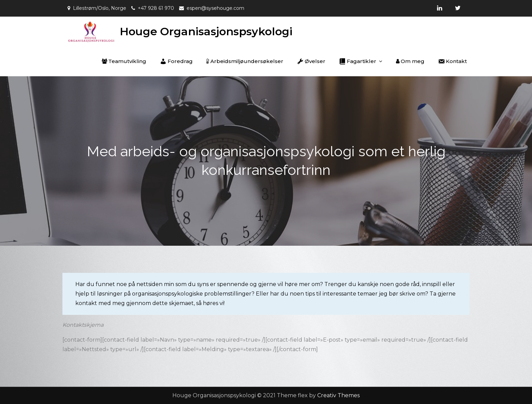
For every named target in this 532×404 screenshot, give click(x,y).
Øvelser (311, 61)
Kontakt (452, 61)
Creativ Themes (338, 395)
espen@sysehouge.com (215, 8)
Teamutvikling (124, 61)
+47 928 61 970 (156, 8)
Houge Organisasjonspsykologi (206, 31)
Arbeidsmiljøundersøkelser (245, 61)
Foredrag (176, 61)
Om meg (410, 61)
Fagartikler (358, 61)
